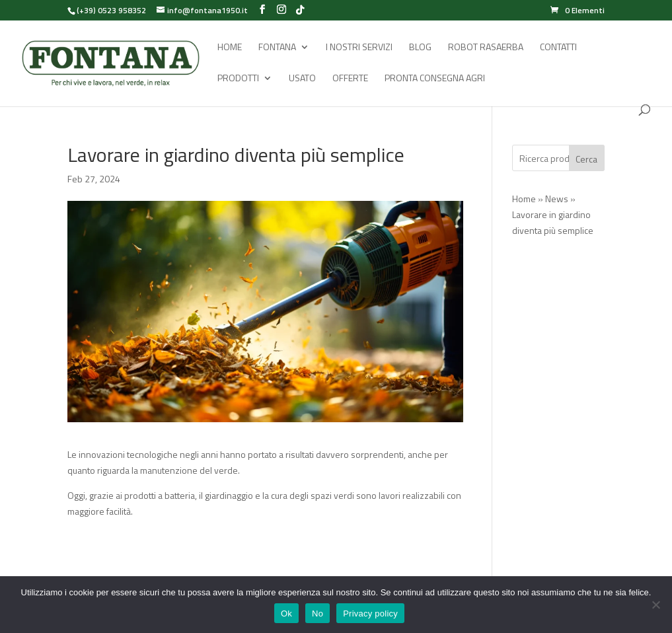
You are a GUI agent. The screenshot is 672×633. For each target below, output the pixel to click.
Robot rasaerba (486, 48)
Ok (286, 614)
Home (230, 48)
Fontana (277, 48)
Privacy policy (370, 614)
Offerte (350, 79)
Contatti (558, 48)
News (557, 199)
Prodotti (238, 79)
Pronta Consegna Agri (435, 79)
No (317, 614)
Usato (302, 79)
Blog (420, 48)
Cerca (586, 159)
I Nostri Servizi (359, 48)
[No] (655, 605)
